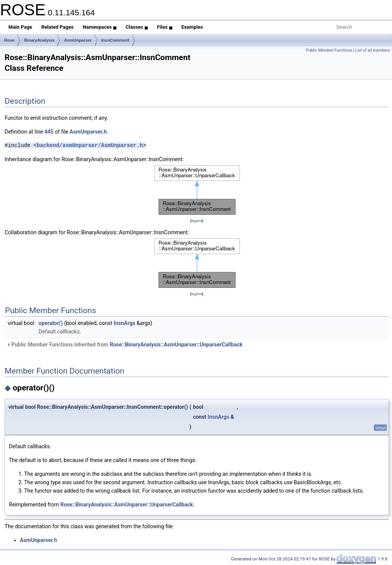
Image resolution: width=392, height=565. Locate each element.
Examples (192, 27)
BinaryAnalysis (39, 40)
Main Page (20, 27)
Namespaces (100, 27)
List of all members (373, 50)
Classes (137, 27)
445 (49, 132)
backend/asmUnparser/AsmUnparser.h (90, 145)
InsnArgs (125, 323)
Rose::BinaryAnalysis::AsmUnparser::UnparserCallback (176, 345)
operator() (51, 323)
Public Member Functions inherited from (124, 345)
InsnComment (115, 40)
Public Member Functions (329, 50)
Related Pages (57, 27)
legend (197, 221)
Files (165, 27)
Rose (9, 40)
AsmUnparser (78, 40)
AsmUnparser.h (88, 132)
